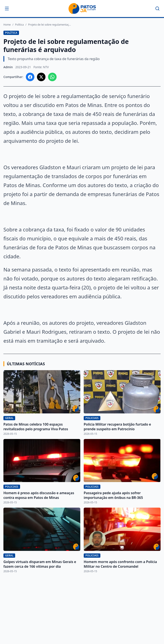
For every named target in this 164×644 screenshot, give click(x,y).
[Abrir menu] (7, 9)
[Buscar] (157, 9)
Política (20, 25)
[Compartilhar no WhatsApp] (52, 77)
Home (7, 25)
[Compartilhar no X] (41, 77)
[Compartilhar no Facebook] (30, 77)
